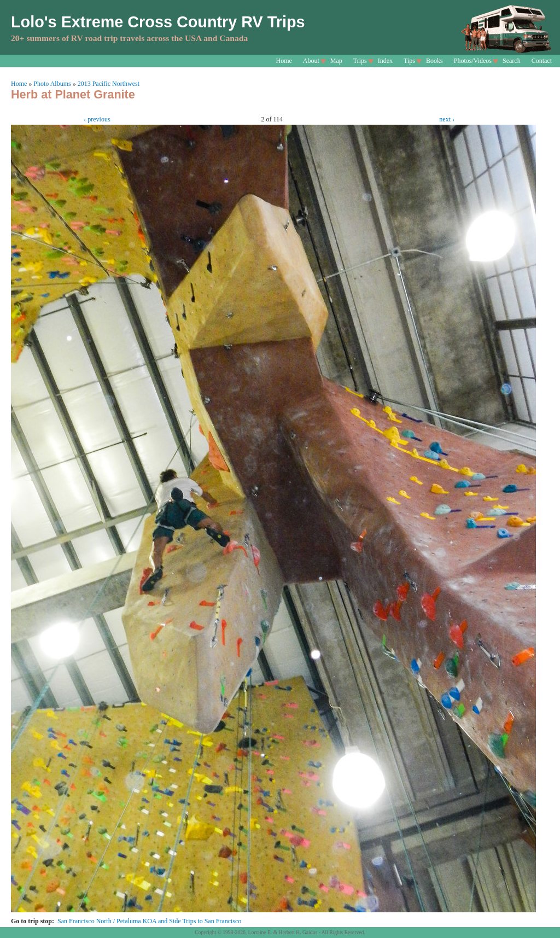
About (311, 61)
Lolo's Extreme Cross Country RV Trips (158, 22)
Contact (542, 61)
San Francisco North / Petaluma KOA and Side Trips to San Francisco (149, 921)
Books (434, 61)
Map (336, 61)
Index (385, 61)
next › (447, 119)
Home (284, 61)
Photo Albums (52, 84)
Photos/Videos (473, 61)
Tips (409, 61)
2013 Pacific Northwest (109, 84)
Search (512, 61)
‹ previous (97, 119)
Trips (360, 61)
